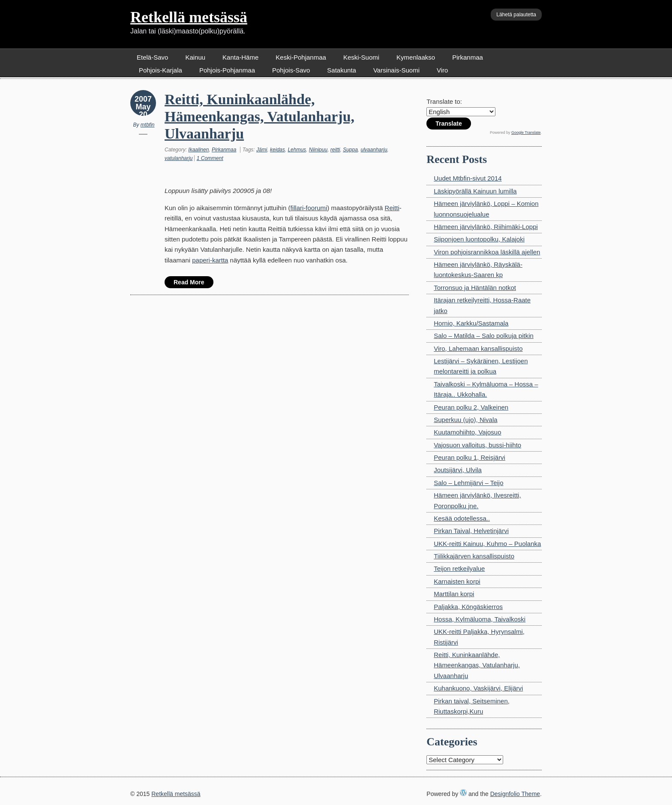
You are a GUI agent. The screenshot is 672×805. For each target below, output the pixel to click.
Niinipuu (318, 150)
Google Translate (526, 133)
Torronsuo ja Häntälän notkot (475, 288)
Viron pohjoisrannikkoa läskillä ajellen (487, 252)
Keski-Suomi (361, 57)
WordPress (463, 793)
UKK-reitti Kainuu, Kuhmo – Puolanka (487, 544)
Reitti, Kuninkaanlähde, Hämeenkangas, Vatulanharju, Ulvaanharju (259, 116)
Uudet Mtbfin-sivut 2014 (468, 178)
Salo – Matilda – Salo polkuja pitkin (484, 336)
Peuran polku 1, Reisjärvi (469, 457)
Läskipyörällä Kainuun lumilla (475, 191)
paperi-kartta (210, 260)
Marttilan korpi (454, 594)
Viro (442, 70)
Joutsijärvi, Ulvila (458, 470)
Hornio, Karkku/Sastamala (471, 323)
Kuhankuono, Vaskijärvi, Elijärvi (478, 688)
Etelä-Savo (152, 57)
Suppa (350, 150)
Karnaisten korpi (457, 581)
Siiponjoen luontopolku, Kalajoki (479, 239)
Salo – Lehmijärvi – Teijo (468, 483)
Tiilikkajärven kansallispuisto (474, 556)
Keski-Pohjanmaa (301, 57)
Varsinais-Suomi (396, 70)
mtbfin (148, 125)
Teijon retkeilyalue (459, 568)
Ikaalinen (198, 150)
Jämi (262, 150)
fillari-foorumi (309, 208)
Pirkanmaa (468, 57)
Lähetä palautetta (516, 15)
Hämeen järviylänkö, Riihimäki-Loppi (486, 227)
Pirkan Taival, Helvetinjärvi (471, 531)
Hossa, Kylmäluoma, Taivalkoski (480, 619)
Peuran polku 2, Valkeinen (471, 407)
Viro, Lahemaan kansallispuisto (478, 348)
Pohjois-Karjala (160, 70)
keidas (277, 150)
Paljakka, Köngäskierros (468, 607)
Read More (189, 282)
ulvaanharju (374, 150)
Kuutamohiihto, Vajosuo (467, 432)
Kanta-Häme (240, 57)
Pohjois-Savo (291, 70)
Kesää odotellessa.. (462, 518)
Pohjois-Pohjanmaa (227, 70)
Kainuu (195, 57)
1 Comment (210, 158)
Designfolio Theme (515, 794)
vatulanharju (178, 158)
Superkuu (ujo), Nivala (465, 420)
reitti (335, 150)
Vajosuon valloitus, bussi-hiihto (477, 445)
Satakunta (342, 70)
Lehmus (297, 150)
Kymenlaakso (416, 57)
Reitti (392, 208)
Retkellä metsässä (189, 17)
